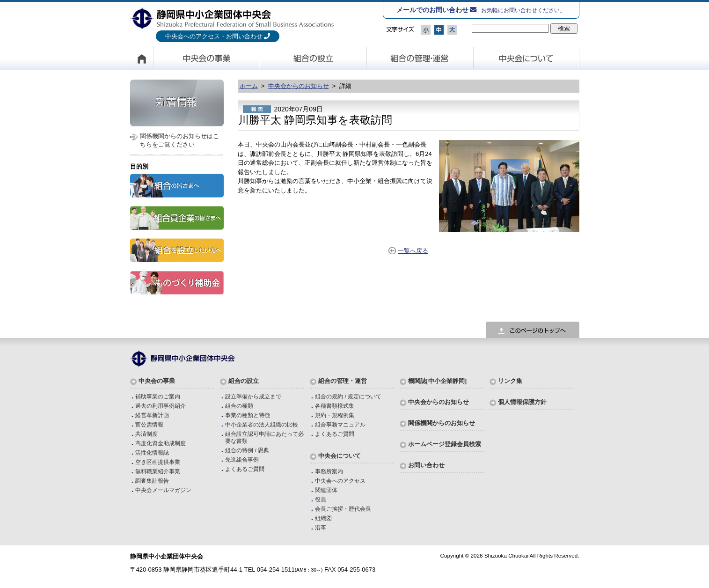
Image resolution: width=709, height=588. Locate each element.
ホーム (249, 86)
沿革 (321, 527)
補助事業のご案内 (158, 396)
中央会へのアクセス (340, 481)
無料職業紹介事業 (158, 471)
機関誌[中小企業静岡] (438, 381)
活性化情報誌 (152, 452)
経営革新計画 (152, 415)
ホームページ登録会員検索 (445, 444)
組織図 (323, 518)
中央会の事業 (207, 59)
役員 (321, 499)
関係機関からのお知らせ (442, 423)
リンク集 (510, 381)
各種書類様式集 (335, 406)
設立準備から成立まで (253, 396)
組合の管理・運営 (420, 59)
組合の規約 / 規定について (348, 396)
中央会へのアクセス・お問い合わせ (214, 36)
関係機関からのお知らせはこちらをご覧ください (179, 140)
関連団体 (326, 490)
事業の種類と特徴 (248, 415)
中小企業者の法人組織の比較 (262, 424)
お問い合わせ (426, 465)
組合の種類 (239, 406)
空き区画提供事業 (158, 462)
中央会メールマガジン (163, 490)
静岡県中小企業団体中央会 (232, 18)
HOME (142, 59)
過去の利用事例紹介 (161, 406)
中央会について (526, 59)
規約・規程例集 (335, 415)
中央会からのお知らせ (299, 86)
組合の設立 (314, 59)
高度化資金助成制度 (161, 443)
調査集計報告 (152, 481)
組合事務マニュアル (340, 424)
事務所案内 (329, 471)
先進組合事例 (242, 459)
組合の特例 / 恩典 (247, 450)
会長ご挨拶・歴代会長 (343, 509)
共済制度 (146, 434)
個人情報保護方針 (522, 402)
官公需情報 (149, 424)
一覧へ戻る (413, 251)
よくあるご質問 (245, 469)
